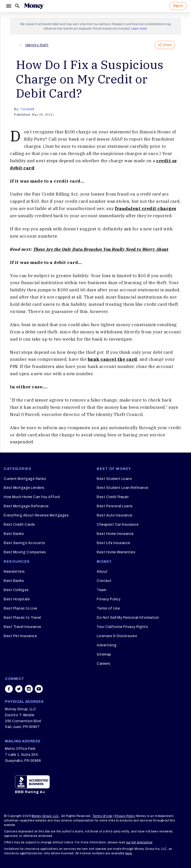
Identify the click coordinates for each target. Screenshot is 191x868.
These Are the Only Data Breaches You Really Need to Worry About (101, 249)
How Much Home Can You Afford (32, 497)
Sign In (178, 6)
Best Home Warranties (116, 552)
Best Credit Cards (19, 525)
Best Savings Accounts (24, 543)
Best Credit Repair (113, 497)
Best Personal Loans (115, 506)
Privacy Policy (109, 599)
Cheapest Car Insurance (118, 525)
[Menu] (8, 6)
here (129, 853)
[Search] (17, 6)
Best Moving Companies (25, 552)
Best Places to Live (21, 608)
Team (101, 590)
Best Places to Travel (22, 618)
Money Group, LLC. (46, 816)
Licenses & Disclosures (117, 636)
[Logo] (34, 6)
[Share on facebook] (9, 689)
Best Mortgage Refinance (26, 506)
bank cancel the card (113, 359)
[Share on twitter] (19, 689)
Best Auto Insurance (115, 515)
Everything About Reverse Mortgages (36, 515)
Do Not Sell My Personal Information (128, 618)
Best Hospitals (17, 599)
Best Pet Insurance (20, 636)
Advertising (107, 645)
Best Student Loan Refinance (123, 488)
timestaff (27, 109)
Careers (104, 664)
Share (165, 45)
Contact (104, 581)
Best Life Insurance (114, 543)
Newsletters (14, 572)
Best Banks (14, 534)
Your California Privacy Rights (122, 627)
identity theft (37, 45)
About (102, 572)
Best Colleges (16, 590)
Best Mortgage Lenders (24, 488)
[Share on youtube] (39, 689)
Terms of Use (108, 608)
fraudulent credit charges (146, 208)
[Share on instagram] (29, 689)
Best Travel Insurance (23, 627)
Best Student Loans (114, 479)
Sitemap (104, 654)
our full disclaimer (139, 842)
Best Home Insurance (115, 534)
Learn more (139, 29)
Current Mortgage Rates (25, 479)
